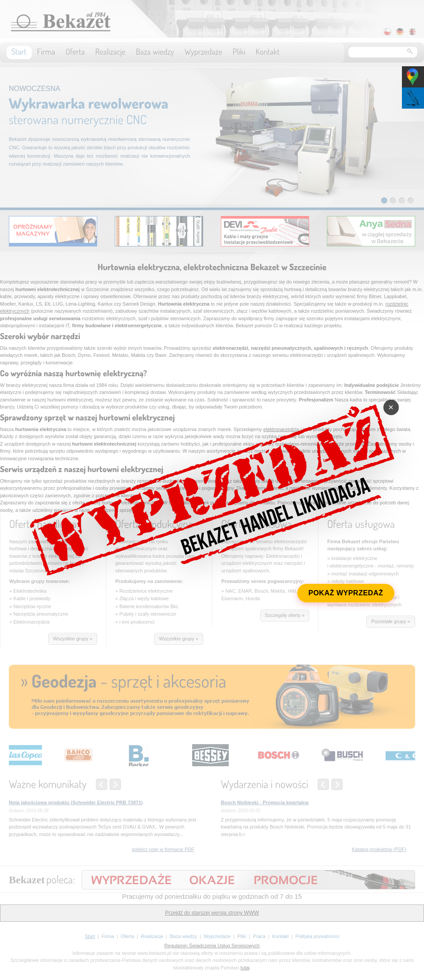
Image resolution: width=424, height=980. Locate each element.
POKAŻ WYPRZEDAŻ (346, 593)
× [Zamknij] (391, 407)
